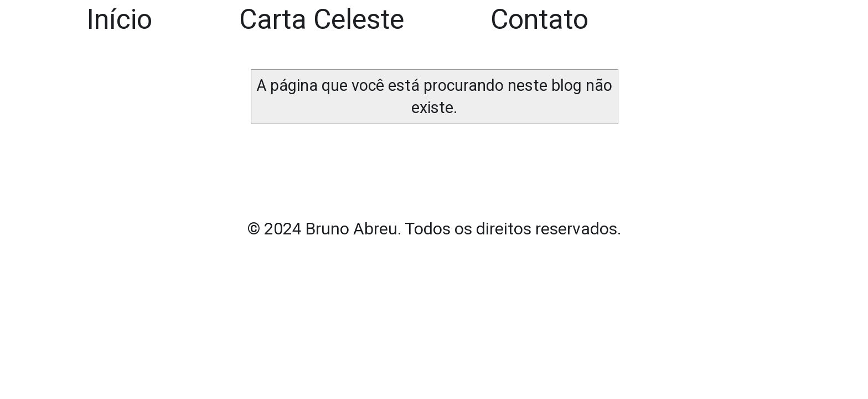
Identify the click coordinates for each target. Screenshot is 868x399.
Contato (539, 19)
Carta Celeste (322, 19)
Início (120, 19)
